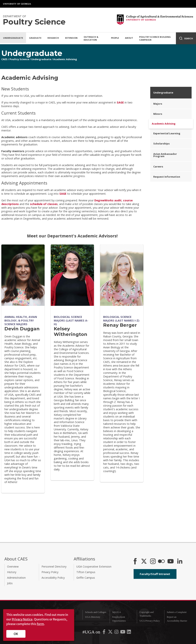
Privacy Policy (50, 572)
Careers (158, 167)
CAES (4, 59)
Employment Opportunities (119, 619)
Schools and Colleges (96, 612)
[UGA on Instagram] (117, 633)
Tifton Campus (86, 572)
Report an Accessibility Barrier (177, 619)
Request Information (167, 177)
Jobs (10, 583)
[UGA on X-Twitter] (111, 633)
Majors (158, 104)
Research (53, 38)
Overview (13, 566)
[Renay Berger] (122, 275)
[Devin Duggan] (23, 275)
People (115, 38)
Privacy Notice (22, 619)
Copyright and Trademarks (147, 614)
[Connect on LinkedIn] (180, 562)
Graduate (35, 38)
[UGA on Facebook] (104, 633)
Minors (158, 114)
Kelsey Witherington (71, 331)
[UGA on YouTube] (123, 633)
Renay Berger (120, 325)
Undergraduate (13, 38)
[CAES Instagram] (153, 562)
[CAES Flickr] (161, 562)
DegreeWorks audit (108, 200)
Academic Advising (65, 59)
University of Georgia (17, 4)
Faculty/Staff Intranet (155, 574)
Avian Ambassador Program (165, 155)
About (129, 38)
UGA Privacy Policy (150, 621)
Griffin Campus (86, 578)
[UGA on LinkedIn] (129, 633)
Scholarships (161, 144)
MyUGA (117, 612)
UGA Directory (93, 617)
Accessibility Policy (53, 578)
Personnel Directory (54, 566)
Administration (16, 578)
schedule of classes (44, 204)
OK (16, 634)
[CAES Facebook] (135, 562)
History (12, 572)
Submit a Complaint (177, 612)
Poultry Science (19, 59)
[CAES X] (144, 562)
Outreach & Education (91, 38)
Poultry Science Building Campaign (155, 38)
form (40, 624)
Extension (71, 38)
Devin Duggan (22, 329)
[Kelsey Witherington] (72, 275)
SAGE (120, 102)
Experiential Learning (167, 133)
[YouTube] (171, 562)
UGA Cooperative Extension (94, 566)
